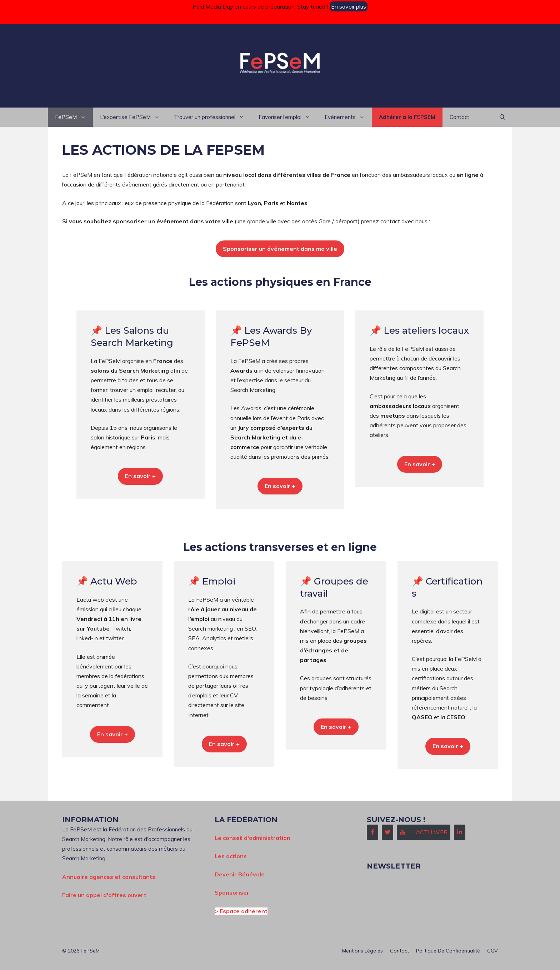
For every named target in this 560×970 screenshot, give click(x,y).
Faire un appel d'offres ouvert (104, 895)
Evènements (348, 117)
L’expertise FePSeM (133, 117)
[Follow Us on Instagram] (424, 832)
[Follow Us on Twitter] (387, 832)
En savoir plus (349, 6)
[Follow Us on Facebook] (372, 832)
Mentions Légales (362, 951)
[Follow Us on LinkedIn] (460, 832)
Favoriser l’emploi (288, 117)
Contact (459, 117)
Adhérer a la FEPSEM (407, 117)
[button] (502, 117)
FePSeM (74, 117)
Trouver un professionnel (213, 117)
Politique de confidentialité (448, 951)
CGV (492, 951)
